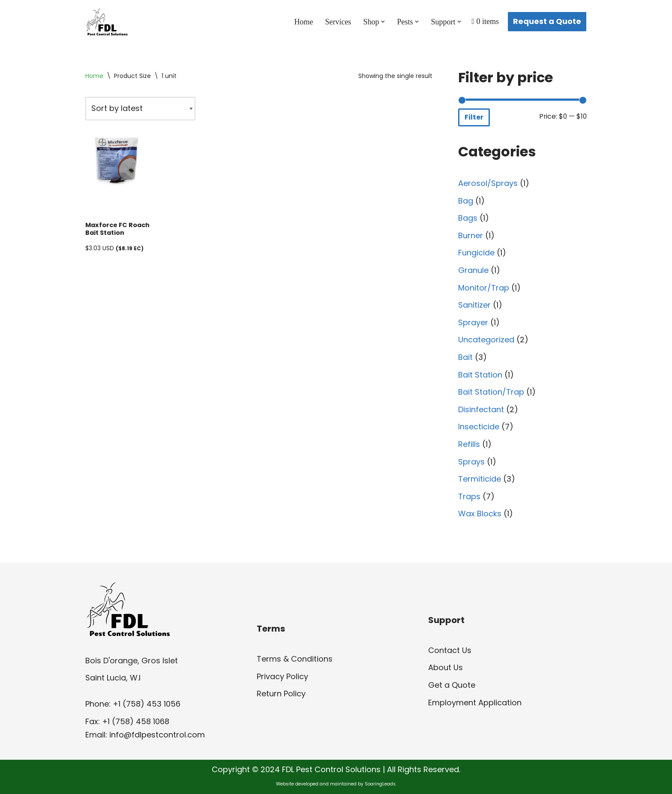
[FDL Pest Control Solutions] (107, 22)
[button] (383, 22)
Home (303, 22)
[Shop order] (140, 109)
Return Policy (281, 694)
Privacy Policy (282, 676)
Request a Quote (547, 21)
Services (338, 22)
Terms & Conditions (295, 659)
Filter (474, 117)
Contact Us (450, 650)
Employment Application (475, 703)
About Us (445, 667)
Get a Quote (452, 685)
